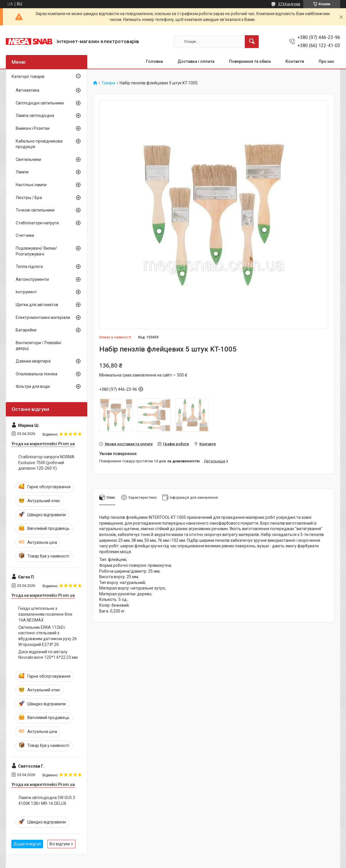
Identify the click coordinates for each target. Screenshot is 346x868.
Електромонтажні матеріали (43, 317)
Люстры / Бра (29, 198)
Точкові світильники (35, 210)
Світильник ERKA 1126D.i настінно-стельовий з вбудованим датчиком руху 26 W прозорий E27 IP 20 (48, 636)
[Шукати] (252, 42)
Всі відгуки (60, 844)
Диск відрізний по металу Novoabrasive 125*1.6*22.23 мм (48, 655)
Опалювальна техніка (37, 374)
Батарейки (26, 330)
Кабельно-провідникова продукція (39, 144)
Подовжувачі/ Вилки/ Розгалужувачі (36, 251)
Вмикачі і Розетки (33, 128)
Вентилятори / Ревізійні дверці (38, 346)
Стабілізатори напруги (37, 223)
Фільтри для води (33, 386)
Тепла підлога (29, 267)
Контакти (295, 61)
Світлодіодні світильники (40, 103)
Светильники (28, 159)
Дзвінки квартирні (33, 361)
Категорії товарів (28, 77)
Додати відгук (27, 844)
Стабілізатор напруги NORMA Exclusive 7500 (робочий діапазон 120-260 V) (46, 463)
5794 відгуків (289, 4)
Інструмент (26, 292)
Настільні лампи (31, 185)
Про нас (327, 61)
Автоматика (27, 90)
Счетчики (25, 235)
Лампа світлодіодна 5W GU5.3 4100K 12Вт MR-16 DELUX (47, 800)
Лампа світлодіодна (35, 116)
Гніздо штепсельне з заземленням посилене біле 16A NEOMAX (45, 614)
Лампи (22, 172)
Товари (108, 83)
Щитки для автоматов (37, 305)
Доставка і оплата (196, 61)
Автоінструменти (32, 279)
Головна (155, 61)
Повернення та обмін (250, 61)
